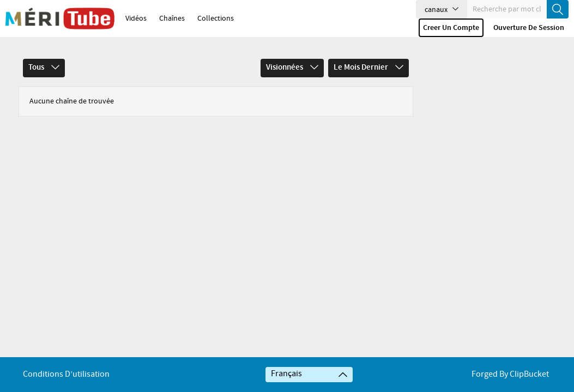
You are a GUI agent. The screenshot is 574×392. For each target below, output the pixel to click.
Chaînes (172, 19)
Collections (216, 19)
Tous (44, 68)
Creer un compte (451, 28)
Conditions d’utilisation (66, 374)
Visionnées (292, 68)
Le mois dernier (368, 68)
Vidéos (136, 19)
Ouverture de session (529, 28)
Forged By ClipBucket (510, 374)
